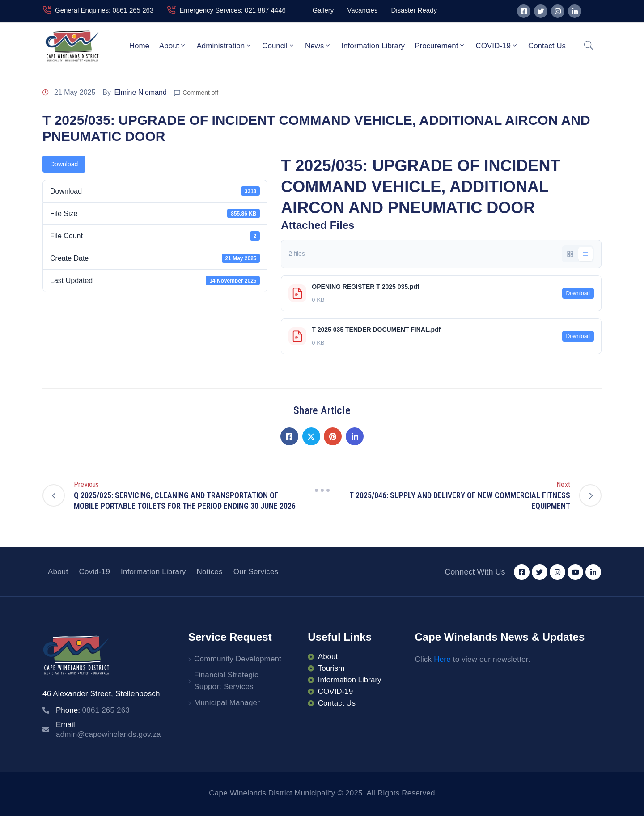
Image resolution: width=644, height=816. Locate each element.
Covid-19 (94, 572)
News (318, 46)
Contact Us (547, 46)
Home (139, 46)
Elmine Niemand (140, 92)
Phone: (93, 710)
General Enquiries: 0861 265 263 (104, 10)
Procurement (440, 46)
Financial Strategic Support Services (226, 681)
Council (279, 46)
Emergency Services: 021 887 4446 (233, 10)
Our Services (256, 572)
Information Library (373, 46)
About (173, 46)
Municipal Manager (227, 703)
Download (64, 164)
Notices (210, 572)
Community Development (238, 659)
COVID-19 (497, 46)
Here (442, 659)
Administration (224, 46)
